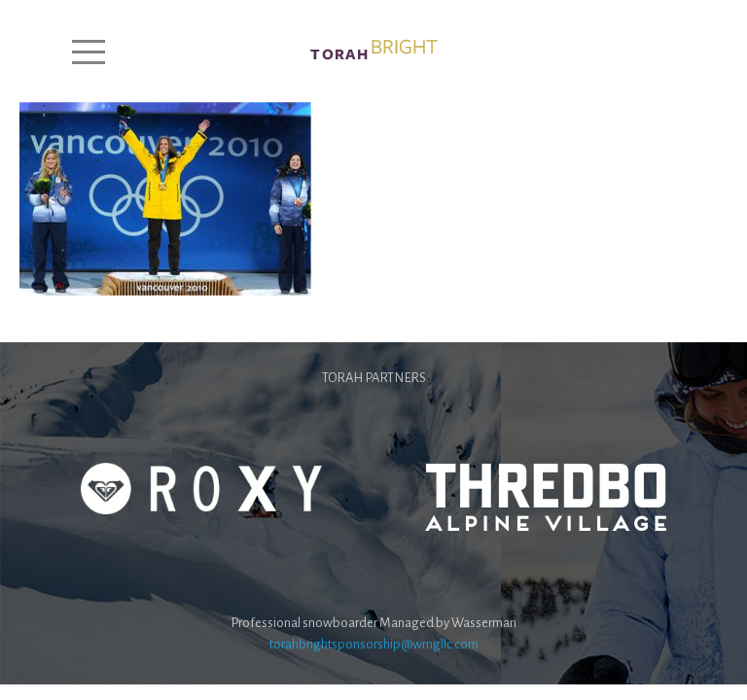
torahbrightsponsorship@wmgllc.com (374, 644)
